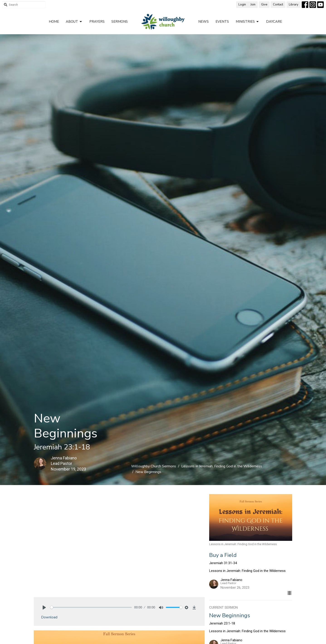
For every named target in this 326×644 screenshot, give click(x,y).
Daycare (274, 22)
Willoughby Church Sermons (154, 466)
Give (264, 5)
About (74, 22)
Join (253, 5)
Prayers (97, 22)
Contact (278, 5)
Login (242, 5)
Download (49, 617)
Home (54, 22)
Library (294, 5)
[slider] (91, 607)
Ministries (248, 22)
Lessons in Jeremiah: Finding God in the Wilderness (222, 466)
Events (222, 22)
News (203, 22)
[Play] (44, 607)
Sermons (120, 22)
